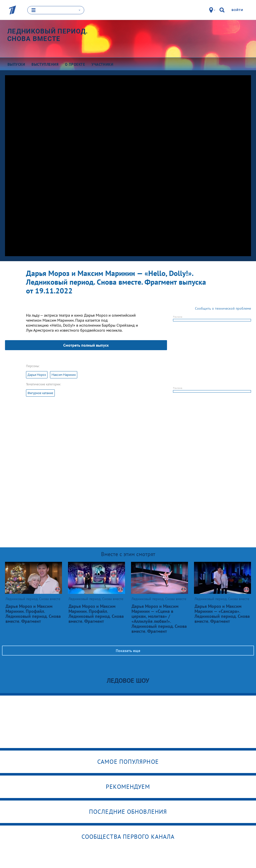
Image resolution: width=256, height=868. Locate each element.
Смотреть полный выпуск (86, 345)
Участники (102, 64)
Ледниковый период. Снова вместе (48, 35)
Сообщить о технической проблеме (223, 308)
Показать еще (128, 651)
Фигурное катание (40, 393)
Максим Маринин (64, 375)
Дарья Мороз (37, 375)
